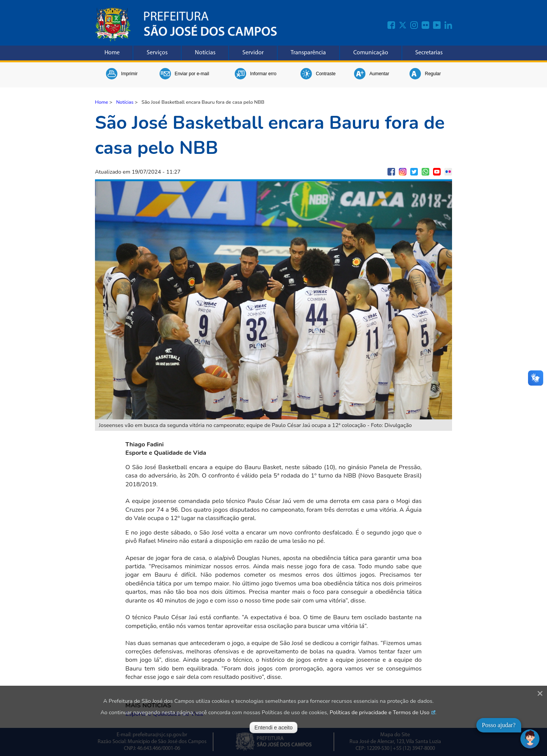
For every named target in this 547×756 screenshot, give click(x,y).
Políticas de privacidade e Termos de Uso (380, 712)
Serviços (157, 53)
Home (112, 53)
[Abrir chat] (530, 739)
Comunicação (371, 53)
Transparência (308, 53)
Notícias (205, 53)
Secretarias (429, 53)
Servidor (253, 53)
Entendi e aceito (273, 728)
